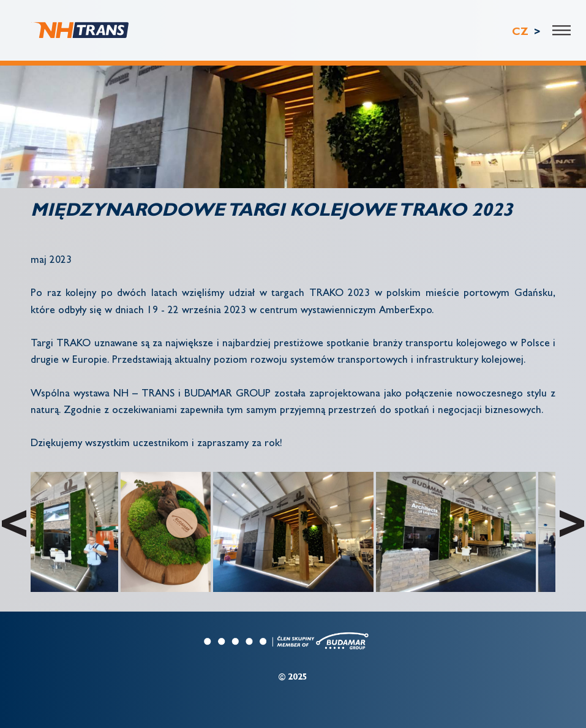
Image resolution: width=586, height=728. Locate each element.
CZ (522, 33)
